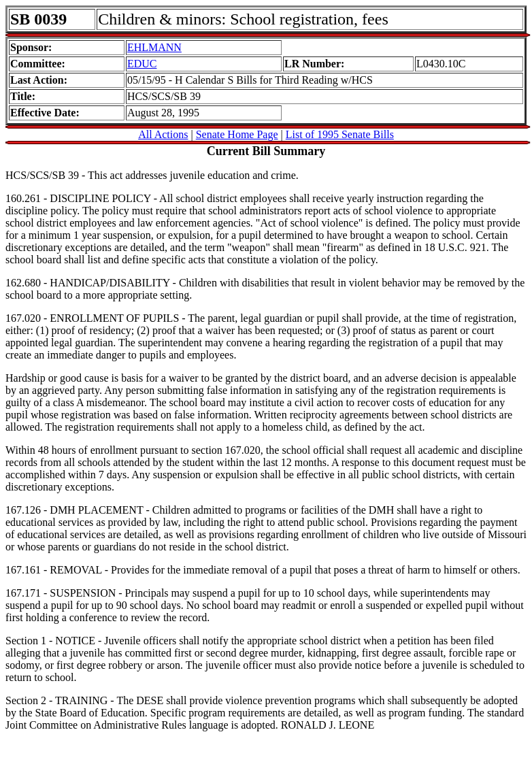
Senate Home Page (237, 134)
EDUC (142, 64)
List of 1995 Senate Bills (340, 134)
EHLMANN (154, 47)
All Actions (163, 134)
